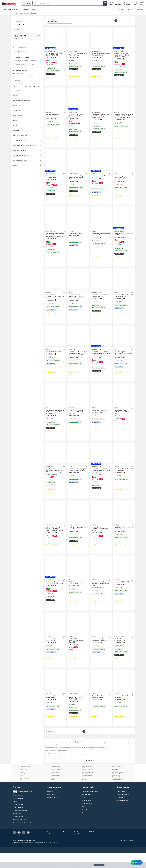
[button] (70, 3)
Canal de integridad (122, 816)
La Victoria (34, 77)
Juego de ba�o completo (87, 782)
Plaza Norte (26, 77)
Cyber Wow (85, 825)
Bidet (52, 789)
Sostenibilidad (121, 813)
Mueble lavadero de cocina (87, 790)
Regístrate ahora (52, 810)
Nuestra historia (121, 807)
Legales (15, 816)
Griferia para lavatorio (86, 785)
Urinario (53, 795)
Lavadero (22, 788)
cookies (88, 865)
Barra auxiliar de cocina (87, 783)
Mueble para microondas (118, 788)
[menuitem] (137, 9)
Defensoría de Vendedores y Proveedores (25, 838)
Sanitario (53, 792)
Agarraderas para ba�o (117, 795)
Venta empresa (86, 816)
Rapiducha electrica (55, 788)
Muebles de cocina (24, 789)
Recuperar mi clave (53, 813)
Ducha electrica (24, 792)
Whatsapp (85, 822)
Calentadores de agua (55, 782)
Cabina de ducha (116, 790)
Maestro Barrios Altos (26, 87)
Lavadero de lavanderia (25, 782)
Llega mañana (25, 51)
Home (17, 13)
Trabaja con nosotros (123, 810)
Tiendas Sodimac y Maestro (90, 807)
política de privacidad (78, 865)
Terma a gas (115, 786)
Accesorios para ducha (117, 793)
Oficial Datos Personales (93, 848)
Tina (21, 795)
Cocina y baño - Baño (25, 13)
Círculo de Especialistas (125, 9)
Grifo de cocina (54, 786)
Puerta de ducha (116, 783)
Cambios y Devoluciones (20, 826)
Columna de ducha (116, 792)
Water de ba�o (24, 783)
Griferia (52, 783)
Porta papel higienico (117, 782)
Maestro (84, 813)
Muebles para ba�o (55, 790)
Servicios (25, 9)
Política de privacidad (78, 848)
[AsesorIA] (137, 862)
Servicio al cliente (18, 813)
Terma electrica (23, 785)
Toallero (83, 793)
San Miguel (17, 81)
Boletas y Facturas (18, 829)
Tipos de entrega (18, 819)
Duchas (22, 790)
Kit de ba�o (115, 785)
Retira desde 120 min (20, 64)
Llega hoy (16, 51)
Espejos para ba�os (24, 793)
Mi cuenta (50, 807)
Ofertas (32, 9)
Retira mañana (33, 64)
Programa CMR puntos (20, 835)
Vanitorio (84, 795)
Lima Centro (17, 77)
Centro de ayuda (18, 810)
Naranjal (37, 87)
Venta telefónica (87, 819)
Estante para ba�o (86, 786)
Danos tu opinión (18, 832)
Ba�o (21, 786)
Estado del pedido (18, 823)
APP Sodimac (86, 810)
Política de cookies (65, 848)
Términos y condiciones (50, 848)
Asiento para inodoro (86, 792)
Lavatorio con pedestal (56, 785)
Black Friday (86, 828)
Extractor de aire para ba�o (88, 788)
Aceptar (99, 865)
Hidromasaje (84, 789)
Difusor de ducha (55, 793)
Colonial (16, 87)
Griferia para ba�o (116, 789)
